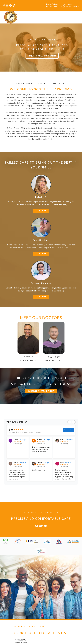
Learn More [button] (41, 211)
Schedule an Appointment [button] (41, 391)
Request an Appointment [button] (42, 56)
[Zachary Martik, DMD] (54, 357)
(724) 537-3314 (54, 6)
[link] (4, 5)
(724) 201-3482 (71, 6)
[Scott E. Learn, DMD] (28, 357)
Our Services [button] (41, 526)
